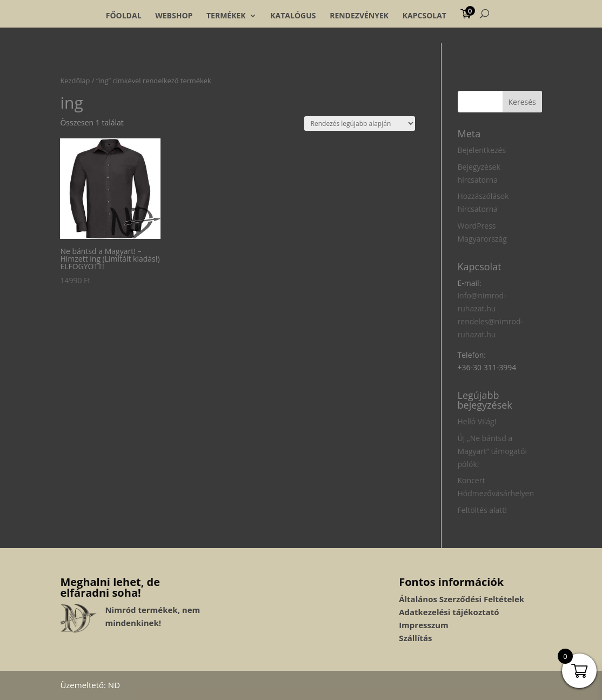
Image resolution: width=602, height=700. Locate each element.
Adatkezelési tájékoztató (449, 612)
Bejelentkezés (482, 150)
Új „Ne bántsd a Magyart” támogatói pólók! (492, 451)
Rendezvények (359, 16)
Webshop (174, 16)
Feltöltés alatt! (483, 510)
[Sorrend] (360, 124)
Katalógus (293, 16)
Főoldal (124, 16)
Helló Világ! (477, 421)
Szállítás (415, 638)
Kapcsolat (424, 16)
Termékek (226, 16)
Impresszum (424, 625)
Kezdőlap (75, 81)
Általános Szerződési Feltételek (461, 599)
